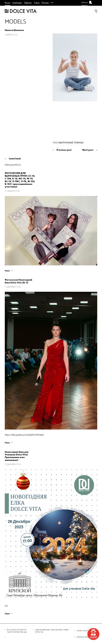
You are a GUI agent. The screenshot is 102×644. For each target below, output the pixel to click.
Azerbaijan (17, 3)
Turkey (37, 3)
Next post (88, 150)
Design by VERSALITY (84, 637)
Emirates (45, 3)
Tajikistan (28, 3)
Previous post (64, 150)
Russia (8, 3)
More (7, 271)
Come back (15, 159)
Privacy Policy (83, 631)
